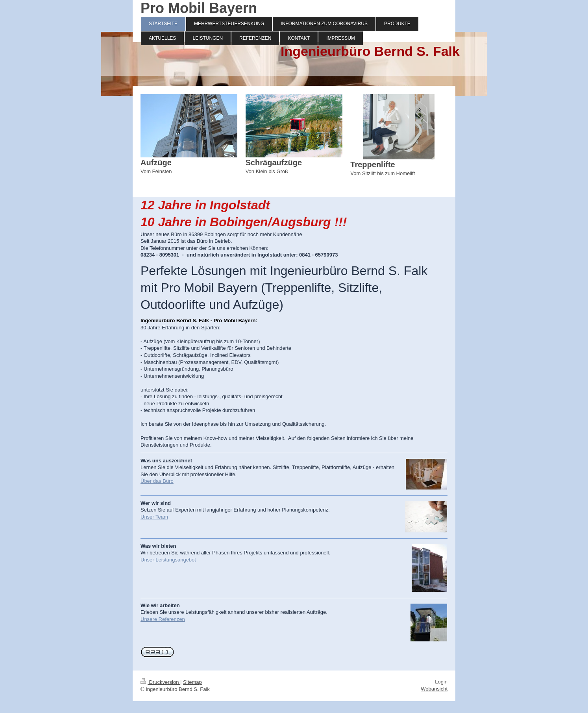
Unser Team (154, 517)
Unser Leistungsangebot (168, 560)
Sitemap (192, 682)
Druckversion (160, 682)
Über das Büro (157, 481)
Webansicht (434, 689)
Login (441, 682)
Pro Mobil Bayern (199, 8)
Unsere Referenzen (163, 619)
